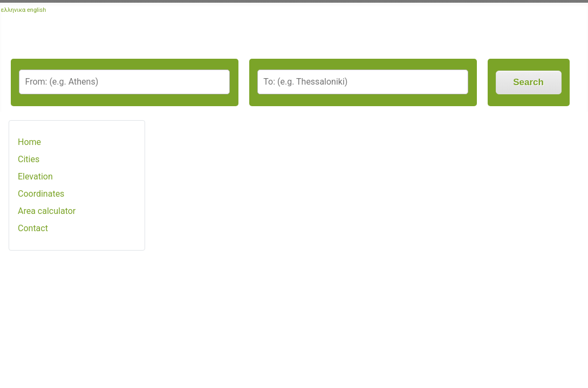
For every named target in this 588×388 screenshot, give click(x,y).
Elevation (35, 176)
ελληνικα (13, 10)
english (36, 10)
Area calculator (47, 211)
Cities (29, 159)
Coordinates (41, 194)
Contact (33, 228)
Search (528, 82)
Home (29, 142)
